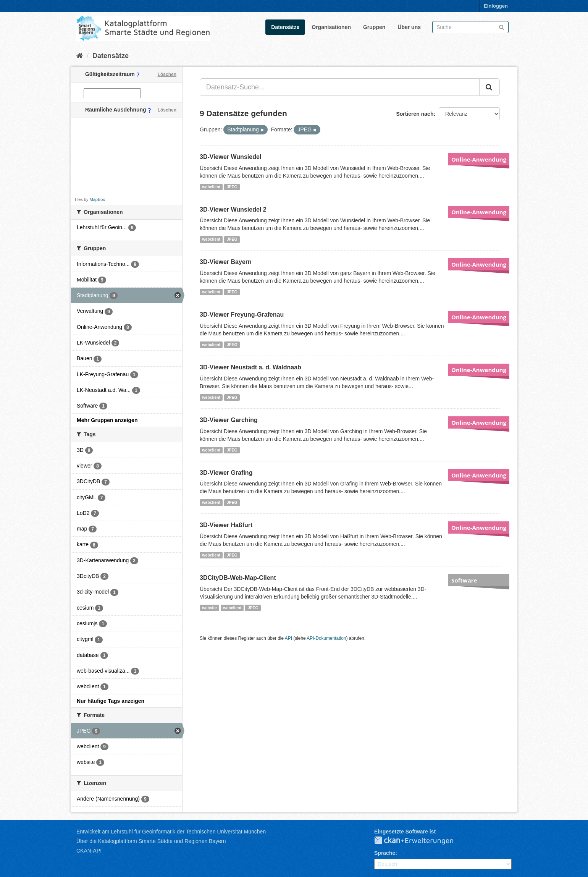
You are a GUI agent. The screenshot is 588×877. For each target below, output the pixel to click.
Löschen (167, 74)
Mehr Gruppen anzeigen (107, 420)
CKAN (420, 841)
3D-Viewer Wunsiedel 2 (233, 210)
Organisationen (331, 27)
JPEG (232, 187)
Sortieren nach (415, 114)
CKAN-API (89, 851)
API (288, 638)
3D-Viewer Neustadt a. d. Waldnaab (250, 367)
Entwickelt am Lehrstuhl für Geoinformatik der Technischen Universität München (171, 832)
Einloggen (496, 6)
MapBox (97, 199)
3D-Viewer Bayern (226, 262)
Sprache (385, 853)
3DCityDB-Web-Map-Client (238, 578)
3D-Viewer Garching (229, 420)
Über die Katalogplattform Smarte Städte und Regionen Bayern (151, 841)
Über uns (409, 27)
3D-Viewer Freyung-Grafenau (242, 315)
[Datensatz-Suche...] (340, 87)
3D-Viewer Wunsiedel (230, 157)
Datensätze (285, 27)
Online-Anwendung (479, 159)
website (209, 608)
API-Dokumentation (326, 638)
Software (464, 580)
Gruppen (374, 27)
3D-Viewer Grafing (226, 473)
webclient (211, 187)
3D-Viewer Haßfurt (226, 525)
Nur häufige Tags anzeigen (111, 701)
